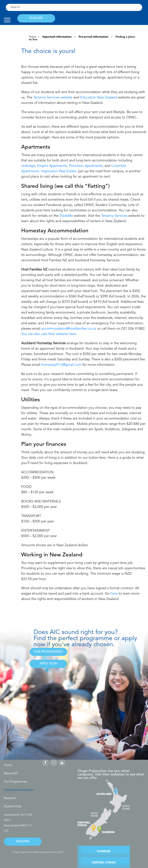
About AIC (11, 774)
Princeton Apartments (86, 166)
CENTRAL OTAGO (104, 863)
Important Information (19, 790)
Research (10, 798)
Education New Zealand (99, 98)
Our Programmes (16, 782)
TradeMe (66, 216)
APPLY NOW (48, 664)
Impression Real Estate (59, 171)
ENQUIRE (36, 18)
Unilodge (28, 166)
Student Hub (13, 807)
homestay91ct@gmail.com (61, 365)
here (114, 594)
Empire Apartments (52, 166)
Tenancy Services (114, 216)
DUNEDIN (104, 852)
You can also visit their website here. (49, 334)
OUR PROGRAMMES (48, 652)
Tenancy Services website (53, 98)
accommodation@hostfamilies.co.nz (69, 329)
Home (33, 37)
